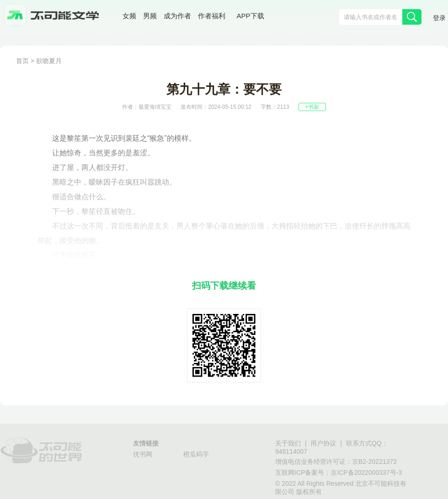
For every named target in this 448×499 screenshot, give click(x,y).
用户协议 (323, 443)
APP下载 (251, 16)
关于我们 (288, 443)
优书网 (143, 454)
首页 (22, 61)
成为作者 (177, 16)
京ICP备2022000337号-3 (366, 472)
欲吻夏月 (49, 61)
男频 (150, 16)
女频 (129, 16)
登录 (439, 18)
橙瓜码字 (196, 454)
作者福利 (212, 16)
